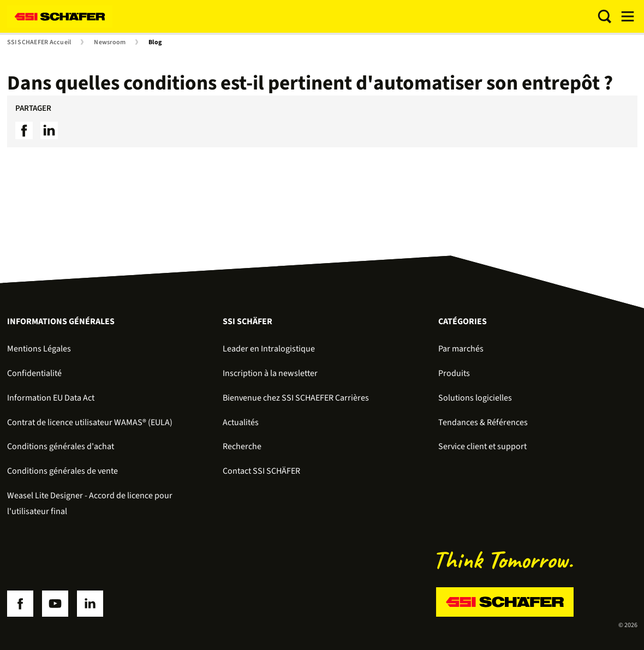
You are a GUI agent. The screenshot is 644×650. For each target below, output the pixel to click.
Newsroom (110, 43)
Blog (155, 43)
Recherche (242, 446)
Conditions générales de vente (62, 471)
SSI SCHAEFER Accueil (39, 43)
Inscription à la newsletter (270, 373)
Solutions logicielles (475, 398)
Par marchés (461, 349)
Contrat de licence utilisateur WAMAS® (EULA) (90, 422)
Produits (454, 373)
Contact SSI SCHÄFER (261, 471)
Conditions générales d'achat (61, 446)
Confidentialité (34, 373)
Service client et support (482, 446)
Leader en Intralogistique (269, 349)
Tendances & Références (483, 422)
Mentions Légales (39, 349)
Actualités (241, 422)
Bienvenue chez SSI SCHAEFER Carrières (296, 398)
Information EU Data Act (51, 398)
